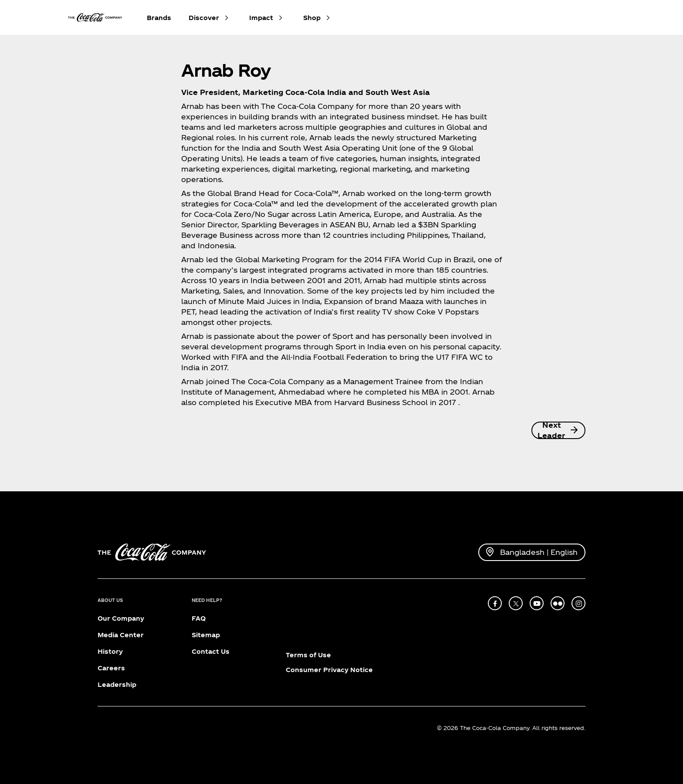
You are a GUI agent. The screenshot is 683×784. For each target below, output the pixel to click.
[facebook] (495, 603)
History (110, 651)
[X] (516, 603)
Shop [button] (312, 18)
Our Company (121, 618)
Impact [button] (261, 18)
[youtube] (537, 603)
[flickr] (558, 603)
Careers (111, 668)
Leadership (117, 684)
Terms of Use (308, 655)
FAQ (199, 618)
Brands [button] (159, 18)
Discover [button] (204, 18)
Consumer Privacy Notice (329, 670)
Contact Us (211, 651)
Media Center (121, 635)
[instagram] (578, 603)
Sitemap (206, 635)
